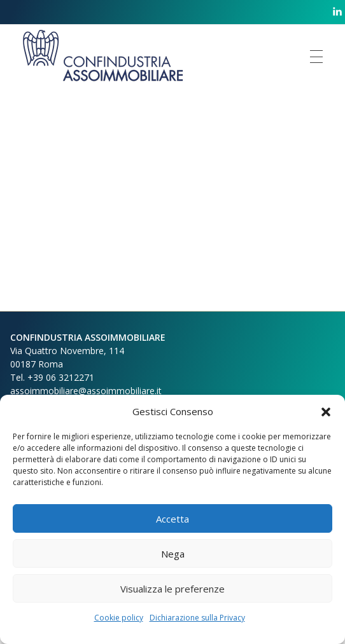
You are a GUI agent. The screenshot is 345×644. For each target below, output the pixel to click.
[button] (326, 411)
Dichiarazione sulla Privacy (197, 618)
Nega (173, 554)
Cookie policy (119, 618)
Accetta (172, 519)
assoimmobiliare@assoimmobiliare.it (86, 391)
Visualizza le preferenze (172, 589)
